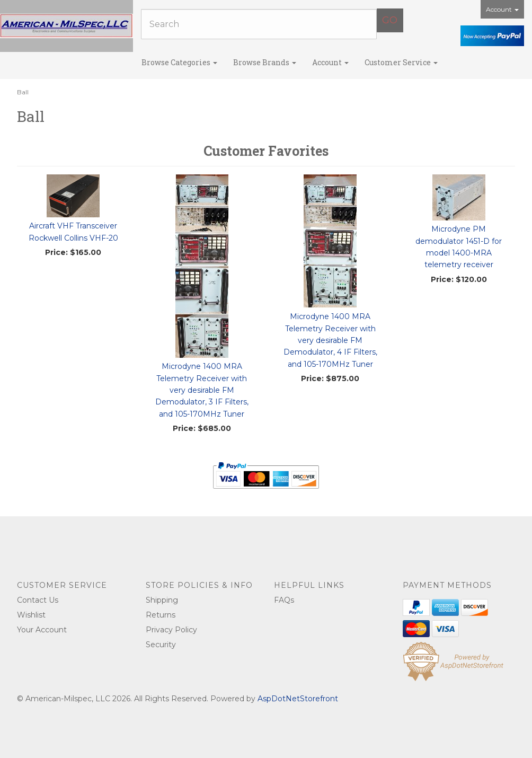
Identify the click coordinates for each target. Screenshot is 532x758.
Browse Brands (265, 62)
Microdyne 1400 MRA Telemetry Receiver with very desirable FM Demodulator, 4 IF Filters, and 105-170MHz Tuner (330, 340)
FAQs (284, 600)
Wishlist (31, 615)
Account (502, 9)
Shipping (162, 600)
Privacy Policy (171, 630)
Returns (161, 615)
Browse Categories (179, 62)
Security (161, 645)
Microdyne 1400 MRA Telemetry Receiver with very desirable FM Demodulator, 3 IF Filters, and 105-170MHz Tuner (202, 390)
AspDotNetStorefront (298, 699)
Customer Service (401, 62)
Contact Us (38, 600)
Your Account (42, 630)
